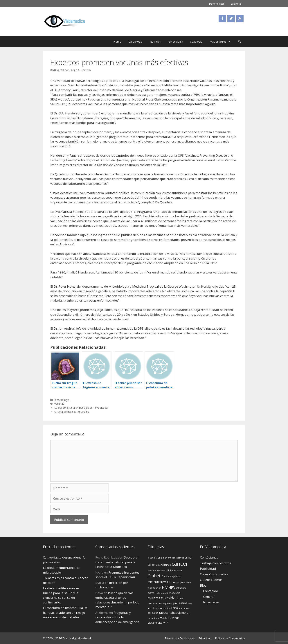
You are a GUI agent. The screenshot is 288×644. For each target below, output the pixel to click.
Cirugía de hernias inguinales (72, 412)
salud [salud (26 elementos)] (183, 603)
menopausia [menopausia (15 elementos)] (173, 593)
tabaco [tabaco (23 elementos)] (164, 613)
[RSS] (240, 19)
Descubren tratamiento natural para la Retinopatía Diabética (117, 562)
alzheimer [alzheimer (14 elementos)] (162, 558)
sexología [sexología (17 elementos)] (153, 608)
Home (117, 41)
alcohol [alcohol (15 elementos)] (152, 558)
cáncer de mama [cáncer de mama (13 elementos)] (156, 571)
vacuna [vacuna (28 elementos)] (166, 617)
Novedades (211, 602)
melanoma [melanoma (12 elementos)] (160, 593)
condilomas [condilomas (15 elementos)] (164, 565)
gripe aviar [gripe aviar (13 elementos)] (186, 582)
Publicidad (208, 569)
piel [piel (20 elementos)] (176, 603)
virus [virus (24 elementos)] (176, 618)
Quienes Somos (211, 580)
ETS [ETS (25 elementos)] (170, 582)
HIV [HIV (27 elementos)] (165, 588)
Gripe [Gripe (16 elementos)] (176, 582)
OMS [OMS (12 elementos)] (181, 599)
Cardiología (136, 41)
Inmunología (62, 400)
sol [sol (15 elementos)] (149, 613)
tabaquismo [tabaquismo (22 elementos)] (178, 613)
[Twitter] (231, 19)
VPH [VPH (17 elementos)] (166, 623)
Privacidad (205, 638)
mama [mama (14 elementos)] (151, 593)
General (209, 597)
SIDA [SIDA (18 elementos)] (176, 608)
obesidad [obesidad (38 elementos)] (169, 598)
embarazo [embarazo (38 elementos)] (157, 582)
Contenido (211, 591)
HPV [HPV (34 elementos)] (172, 587)
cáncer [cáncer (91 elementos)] (180, 564)
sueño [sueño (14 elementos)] (155, 613)
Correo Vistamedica (214, 574)
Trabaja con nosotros (216, 563)
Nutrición (155, 41)
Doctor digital (216, 4)
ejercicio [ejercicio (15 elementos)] (177, 576)
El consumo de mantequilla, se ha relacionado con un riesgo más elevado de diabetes (65, 612)
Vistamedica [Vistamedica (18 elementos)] (155, 623)
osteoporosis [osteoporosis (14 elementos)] (155, 604)
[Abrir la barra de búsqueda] (240, 41)
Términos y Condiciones (180, 638)
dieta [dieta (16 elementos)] (168, 576)
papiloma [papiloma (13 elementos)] (168, 604)
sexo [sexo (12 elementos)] (190, 604)
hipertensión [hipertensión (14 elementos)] (154, 588)
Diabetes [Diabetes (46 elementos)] (156, 576)
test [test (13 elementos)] (188, 613)
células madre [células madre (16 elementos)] (174, 570)
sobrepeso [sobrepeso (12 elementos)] (184, 608)
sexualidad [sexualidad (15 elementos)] (166, 608)
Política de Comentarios (230, 638)
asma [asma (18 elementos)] (188, 558)
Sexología (196, 41)
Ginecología (176, 41)
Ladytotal (236, 4)
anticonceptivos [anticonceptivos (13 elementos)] (176, 558)
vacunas (59, 404)
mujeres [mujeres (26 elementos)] (154, 598)
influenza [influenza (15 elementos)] (181, 588)
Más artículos (222, 41)
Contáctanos (209, 557)
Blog (203, 585)
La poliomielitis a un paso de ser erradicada (81, 408)
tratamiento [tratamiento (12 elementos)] (154, 618)
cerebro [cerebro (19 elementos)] (153, 565)
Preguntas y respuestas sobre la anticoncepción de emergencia (117, 617)
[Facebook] (222, 19)
